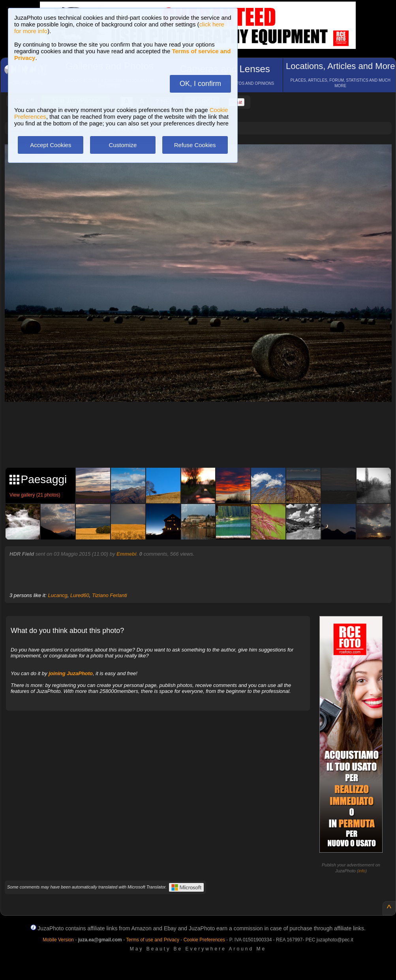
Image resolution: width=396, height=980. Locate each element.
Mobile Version (58, 940)
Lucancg (58, 595)
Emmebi (127, 554)
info (362, 871)
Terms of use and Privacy (153, 940)
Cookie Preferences (204, 940)
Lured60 (80, 595)
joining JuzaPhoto (71, 673)
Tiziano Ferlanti (110, 595)
